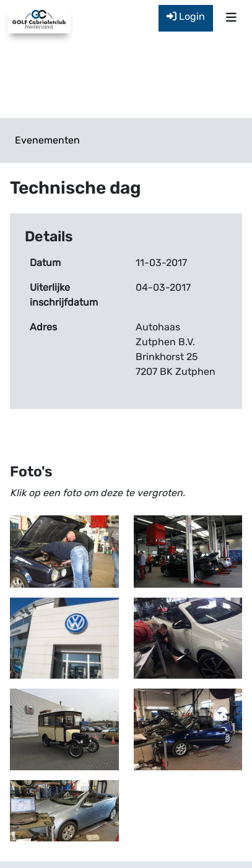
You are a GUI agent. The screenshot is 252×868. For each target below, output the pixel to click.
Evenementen (47, 140)
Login (186, 16)
